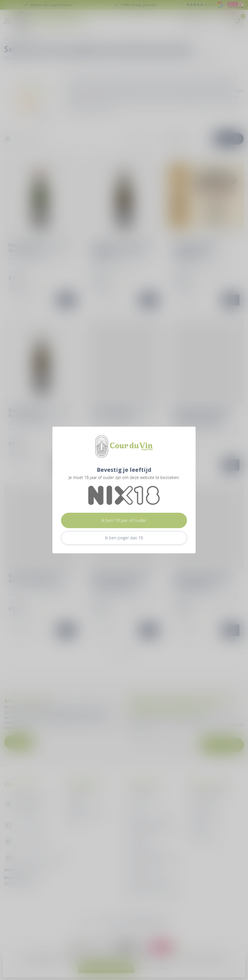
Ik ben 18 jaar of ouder (124, 520)
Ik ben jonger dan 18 (124, 538)
